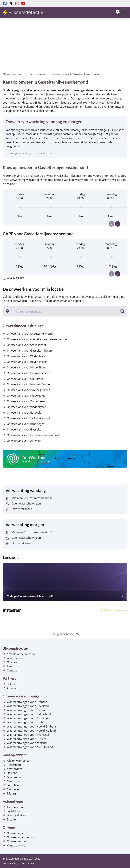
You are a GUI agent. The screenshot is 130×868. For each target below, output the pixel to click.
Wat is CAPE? (13, 278)
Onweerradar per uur (19, 837)
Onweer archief (15, 841)
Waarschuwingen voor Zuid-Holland (28, 747)
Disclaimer (28, 863)
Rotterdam (12, 765)
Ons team (11, 662)
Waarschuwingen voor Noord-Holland (29, 731)
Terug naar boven (65, 634)
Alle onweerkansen (17, 761)
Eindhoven (12, 789)
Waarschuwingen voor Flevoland (26, 706)
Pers (8, 666)
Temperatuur (13, 807)
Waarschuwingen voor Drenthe (25, 702)
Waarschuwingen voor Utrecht (25, 739)
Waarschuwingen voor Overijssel (26, 735)
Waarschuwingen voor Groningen (27, 718)
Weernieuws (13, 658)
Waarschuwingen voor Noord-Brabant (29, 726)
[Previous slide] (112, 224)
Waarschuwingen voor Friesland (25, 710)
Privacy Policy (10, 863)
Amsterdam (12, 769)
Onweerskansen (19, 509)
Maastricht (12, 781)
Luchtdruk (11, 811)
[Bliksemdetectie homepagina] (23, 12)
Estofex (9, 819)
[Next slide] (118, 224)
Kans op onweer (15, 845)
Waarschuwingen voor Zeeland (25, 743)
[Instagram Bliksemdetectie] (17, 3)
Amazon (10, 688)
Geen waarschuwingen (23, 503)
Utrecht (10, 773)
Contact (10, 670)
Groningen (12, 777)
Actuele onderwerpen (19, 654)
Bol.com (10, 684)
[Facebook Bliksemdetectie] (5, 3)
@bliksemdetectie (114, 610)
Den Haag (11, 785)
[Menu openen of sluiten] (125, 14)
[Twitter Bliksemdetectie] (11, 3)
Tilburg (9, 793)
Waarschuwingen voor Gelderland (27, 714)
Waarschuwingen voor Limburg (25, 722)
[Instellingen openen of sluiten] (118, 12)
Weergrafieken (14, 815)
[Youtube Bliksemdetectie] (23, 3)
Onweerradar (13, 833)
